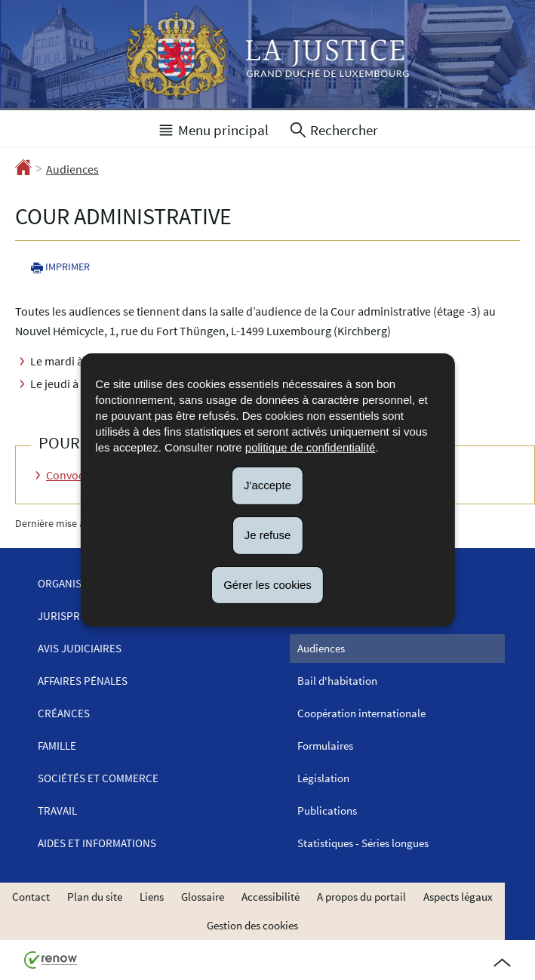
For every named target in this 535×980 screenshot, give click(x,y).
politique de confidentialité (311, 447)
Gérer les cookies (267, 584)
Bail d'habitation (337, 681)
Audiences (72, 169)
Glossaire (203, 897)
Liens (152, 897)
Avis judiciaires (80, 648)
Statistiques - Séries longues (363, 843)
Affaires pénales (83, 681)
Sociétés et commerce (98, 778)
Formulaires (325, 746)
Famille (57, 746)
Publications (327, 811)
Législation (323, 778)
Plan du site (95, 897)
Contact (31, 897)
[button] (213, 128)
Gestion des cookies (252, 925)
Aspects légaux (458, 897)
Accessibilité (271, 897)
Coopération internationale (361, 713)
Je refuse (268, 535)
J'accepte (267, 485)
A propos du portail (361, 897)
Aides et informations (97, 843)
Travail (57, 811)
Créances (64, 713)
